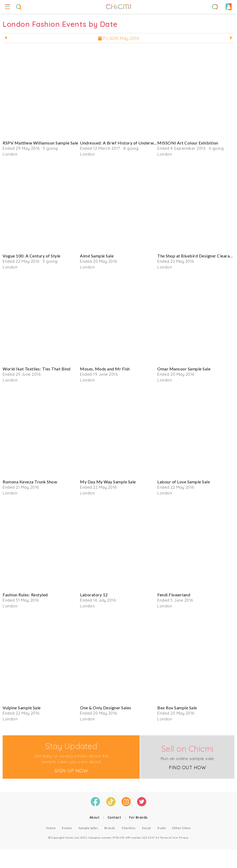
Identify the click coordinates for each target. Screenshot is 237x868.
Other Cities (181, 828)
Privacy (183, 838)
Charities (129, 828)
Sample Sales (88, 828)
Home (51, 828)
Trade (162, 828)
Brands (110, 828)
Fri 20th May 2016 (119, 38)
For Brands (138, 817)
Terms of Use (169, 838)
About (95, 817)
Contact (114, 817)
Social (146, 828)
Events (67, 828)
